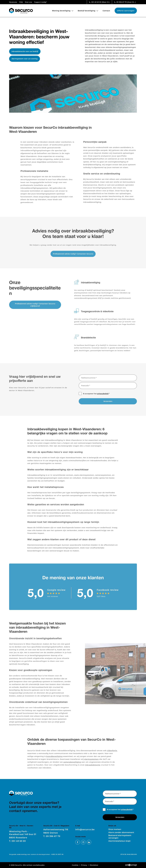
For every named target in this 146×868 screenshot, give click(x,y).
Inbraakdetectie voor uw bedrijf (25, 51)
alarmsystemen (92, 761)
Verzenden (108, 403)
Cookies (75, 865)
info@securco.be (85, 829)
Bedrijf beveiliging (88, 11)
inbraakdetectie (93, 767)
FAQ (21, 2)
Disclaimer (94, 865)
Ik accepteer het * (96, 396)
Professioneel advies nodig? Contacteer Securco (73, 256)
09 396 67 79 (125, 2)
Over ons (29, 2)
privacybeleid (103, 396)
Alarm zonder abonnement (121, 832)
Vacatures (13, 2)
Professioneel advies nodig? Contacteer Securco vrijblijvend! (35, 307)
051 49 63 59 (99, 2)
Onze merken (115, 829)
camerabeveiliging (72, 764)
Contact (106, 11)
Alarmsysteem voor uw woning (25, 59)
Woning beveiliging (63, 11)
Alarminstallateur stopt (119, 841)
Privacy (84, 865)
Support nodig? (41, 2)
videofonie (112, 752)
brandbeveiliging (54, 758)
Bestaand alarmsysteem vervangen (120, 837)
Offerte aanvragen (126, 11)
